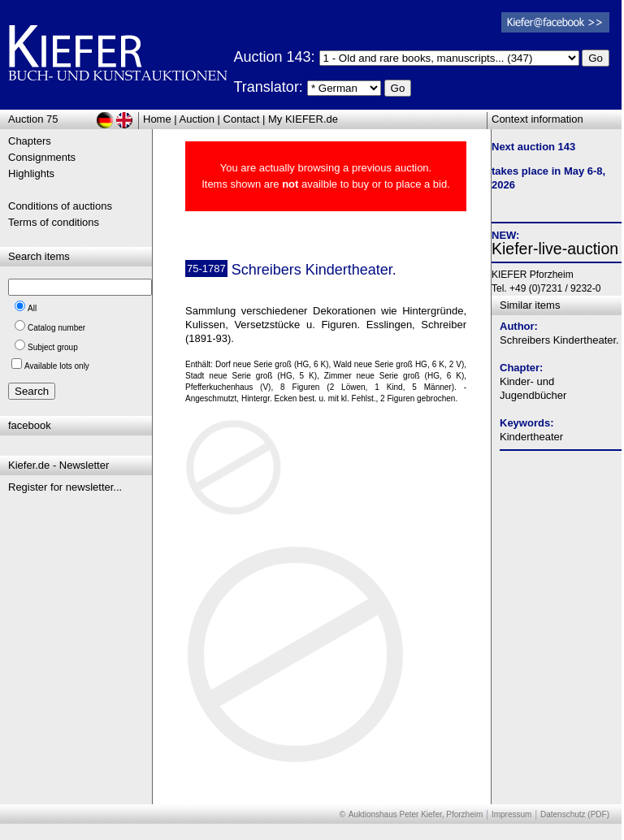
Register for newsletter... (65, 487)
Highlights (31, 173)
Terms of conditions (54, 222)
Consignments (42, 157)
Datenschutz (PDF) (575, 814)
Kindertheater (531, 437)
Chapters (30, 141)
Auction (197, 119)
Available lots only (57, 366)
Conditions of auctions (60, 206)
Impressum (511, 814)
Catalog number (56, 328)
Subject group (53, 347)
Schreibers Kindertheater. (559, 340)
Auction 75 (33, 119)
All (32, 308)
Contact (242, 119)
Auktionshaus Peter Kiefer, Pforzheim (416, 814)
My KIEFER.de (303, 119)
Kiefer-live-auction (555, 249)
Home (157, 119)
